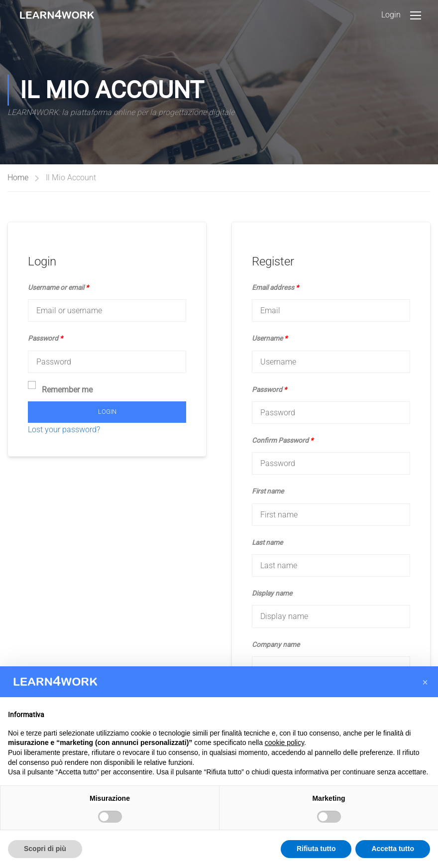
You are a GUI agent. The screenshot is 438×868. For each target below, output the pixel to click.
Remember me (60, 389)
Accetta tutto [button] (393, 849)
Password (45, 338)
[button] (425, 682)
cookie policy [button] (284, 743)
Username (270, 338)
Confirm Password (282, 440)
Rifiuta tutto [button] (316, 849)
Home (18, 178)
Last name (267, 542)
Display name (272, 593)
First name (268, 491)
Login (391, 15)
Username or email (58, 287)
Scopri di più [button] (45, 849)
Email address (275, 287)
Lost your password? (64, 430)
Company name (276, 644)
